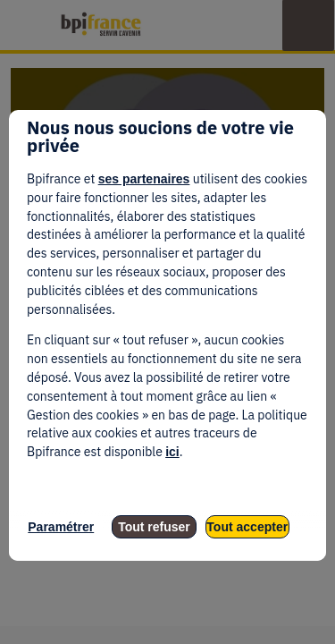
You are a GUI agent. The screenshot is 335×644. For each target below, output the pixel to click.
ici (172, 452)
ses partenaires (144, 179)
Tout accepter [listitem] (247, 527)
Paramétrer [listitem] (61, 527)
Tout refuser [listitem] (154, 527)
